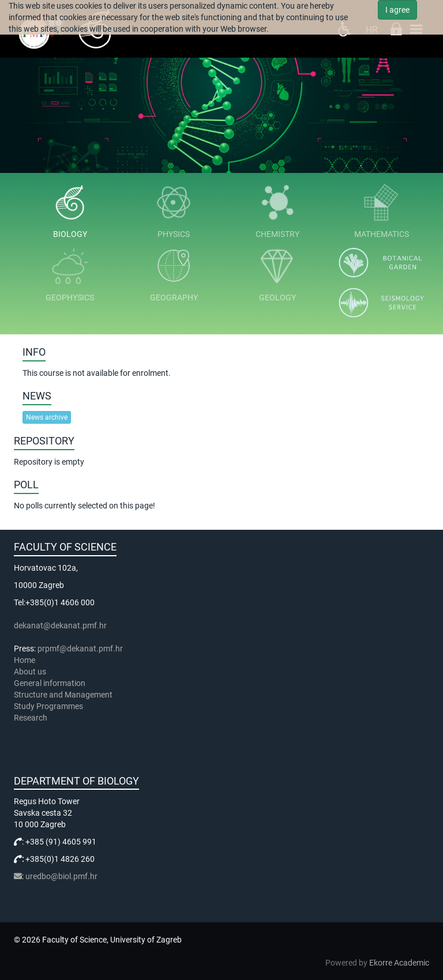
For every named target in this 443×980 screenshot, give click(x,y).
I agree (397, 10)
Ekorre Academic (399, 963)
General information (50, 683)
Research (31, 718)
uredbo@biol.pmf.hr (61, 876)
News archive (47, 417)
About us (31, 672)
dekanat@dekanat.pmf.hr (60, 625)
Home (25, 660)
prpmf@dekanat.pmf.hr (80, 649)
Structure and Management (63, 695)
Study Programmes (48, 706)
